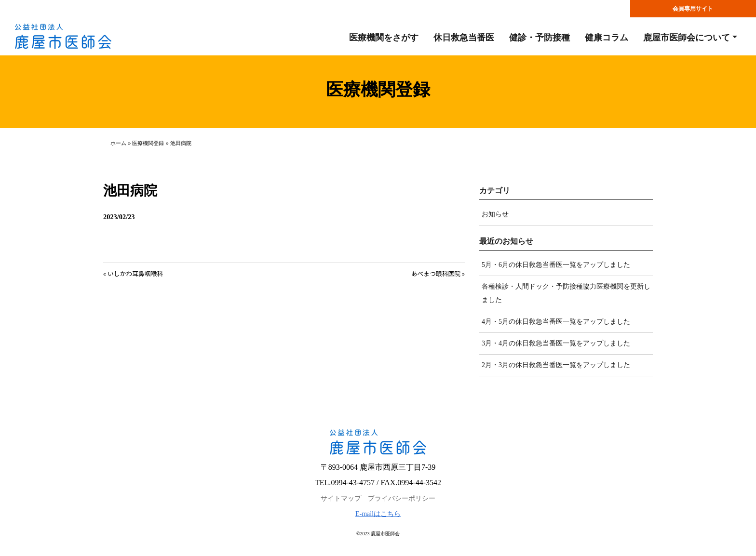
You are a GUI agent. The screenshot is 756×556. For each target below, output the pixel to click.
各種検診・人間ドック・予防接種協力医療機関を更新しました (566, 293)
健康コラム (607, 38)
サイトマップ (341, 498)
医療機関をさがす (384, 38)
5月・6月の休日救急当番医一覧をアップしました (556, 265)
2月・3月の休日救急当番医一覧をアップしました (556, 365)
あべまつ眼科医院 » (438, 273)
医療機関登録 (148, 143)
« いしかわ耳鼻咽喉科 (133, 273)
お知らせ (495, 214)
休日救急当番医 (464, 38)
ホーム (118, 143)
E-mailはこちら (378, 514)
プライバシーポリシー (402, 498)
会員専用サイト (693, 9)
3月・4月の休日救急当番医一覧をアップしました (556, 343)
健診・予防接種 (540, 38)
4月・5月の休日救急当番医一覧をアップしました (556, 322)
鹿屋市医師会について (687, 38)
